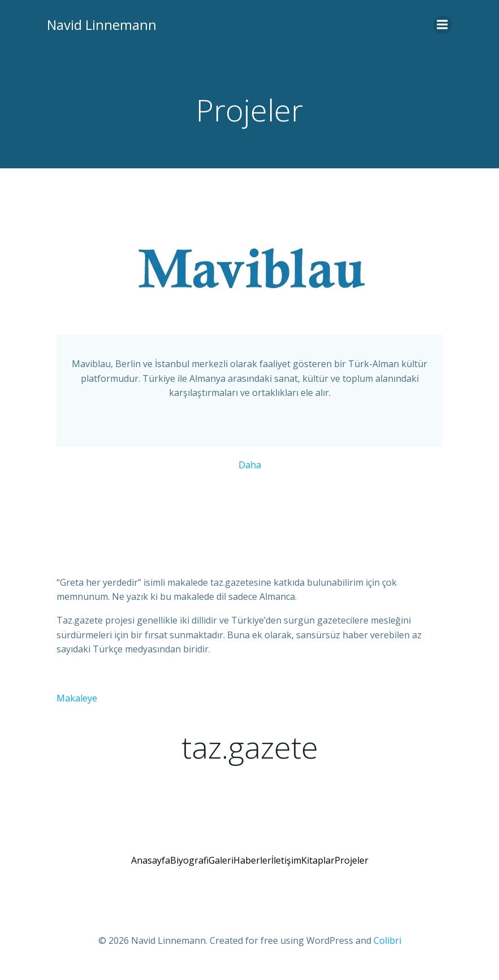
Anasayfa (151, 868)
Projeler (352, 868)
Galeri (221, 868)
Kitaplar (318, 868)
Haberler (252, 868)
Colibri (387, 949)
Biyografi (189, 868)
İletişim (286, 868)
